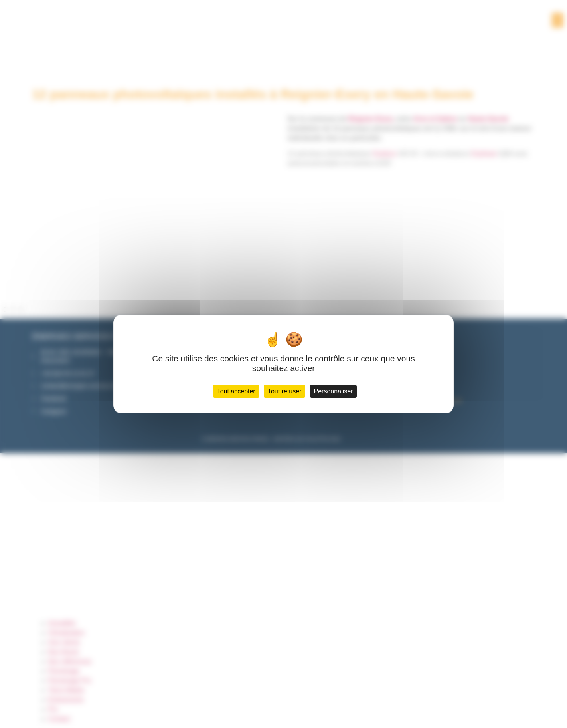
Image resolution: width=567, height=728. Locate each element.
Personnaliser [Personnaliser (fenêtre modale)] (334, 391)
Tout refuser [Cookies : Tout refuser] (284, 391)
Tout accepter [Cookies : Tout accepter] (236, 391)
